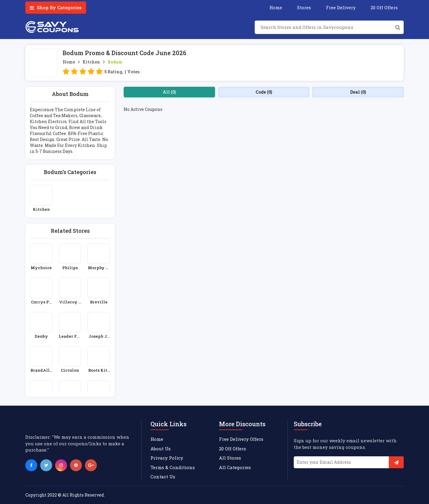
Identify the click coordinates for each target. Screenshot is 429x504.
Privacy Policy (167, 458)
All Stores (230, 458)
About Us (161, 449)
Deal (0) (358, 92)
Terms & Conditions (173, 467)
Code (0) (264, 92)
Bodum (115, 62)
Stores (304, 7)
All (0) (169, 92)
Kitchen (91, 62)
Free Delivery (341, 7)
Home (276, 7)
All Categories (235, 467)
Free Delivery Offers (241, 439)
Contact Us (163, 477)
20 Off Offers (384, 7)
